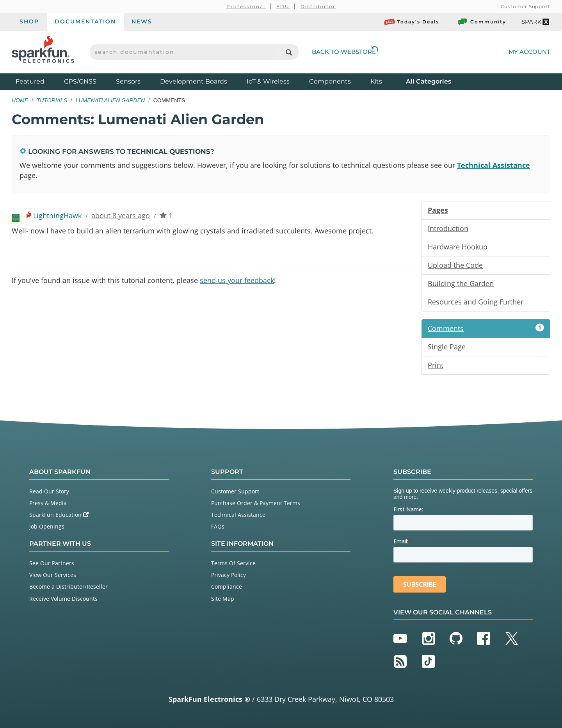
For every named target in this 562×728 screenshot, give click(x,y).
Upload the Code (455, 265)
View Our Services (53, 575)
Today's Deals (412, 22)
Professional (246, 6)
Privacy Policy (229, 575)
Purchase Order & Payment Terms (256, 503)
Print (436, 365)
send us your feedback (237, 280)
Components (330, 81)
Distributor (318, 6)
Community (482, 22)
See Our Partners (52, 563)
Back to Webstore (345, 52)
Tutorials (52, 100)
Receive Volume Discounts (63, 599)
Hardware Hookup (458, 247)
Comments (486, 328)
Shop (29, 21)
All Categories (429, 81)
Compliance (227, 586)
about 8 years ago (121, 215)
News (142, 21)
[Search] (289, 52)
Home (20, 100)
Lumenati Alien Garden (110, 100)
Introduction (448, 228)
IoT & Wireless (268, 81)
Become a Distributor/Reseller (68, 586)
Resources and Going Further (476, 302)
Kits (376, 81)
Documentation (85, 21)
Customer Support (526, 6)
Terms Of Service (233, 563)
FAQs (218, 526)
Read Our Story (49, 491)
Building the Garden (461, 283)
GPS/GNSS (80, 81)
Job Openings (47, 526)
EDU (283, 6)
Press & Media (48, 503)
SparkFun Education (59, 515)
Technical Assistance (494, 165)
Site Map (223, 599)
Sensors (128, 81)
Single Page (447, 347)
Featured (38, 81)
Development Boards (194, 81)
